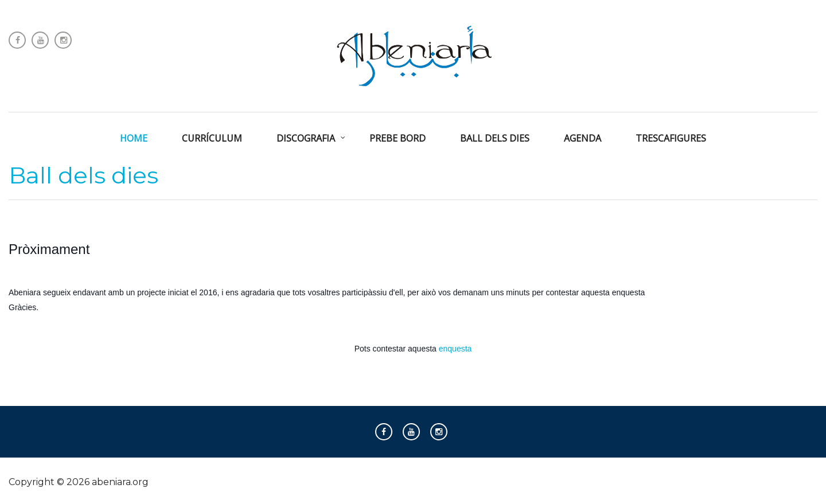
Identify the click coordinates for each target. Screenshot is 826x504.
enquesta (455, 349)
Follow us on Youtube (40, 40)
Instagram (63, 40)
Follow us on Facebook (17, 40)
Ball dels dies (83, 175)
